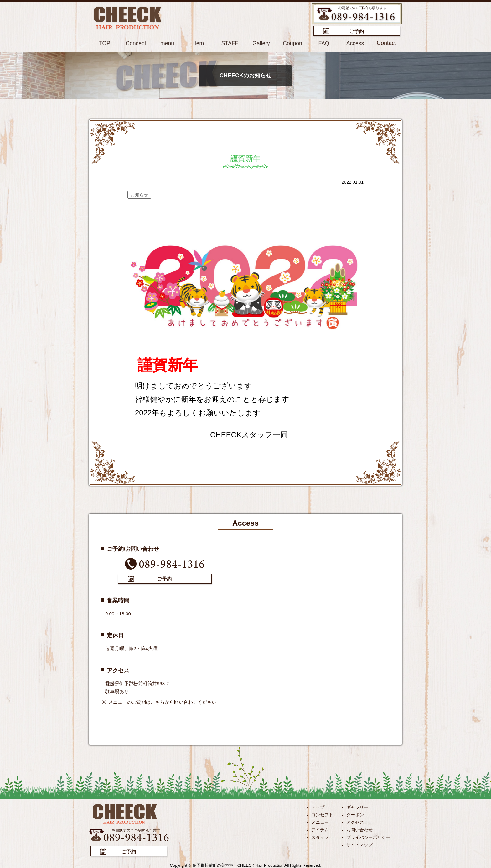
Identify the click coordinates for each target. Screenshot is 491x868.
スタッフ (320, 837)
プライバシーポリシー (368, 837)
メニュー (320, 822)
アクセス (355, 822)
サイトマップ (359, 844)
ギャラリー (357, 807)
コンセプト (322, 814)
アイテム (320, 829)
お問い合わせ (359, 829)
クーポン (355, 814)
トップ (318, 807)
